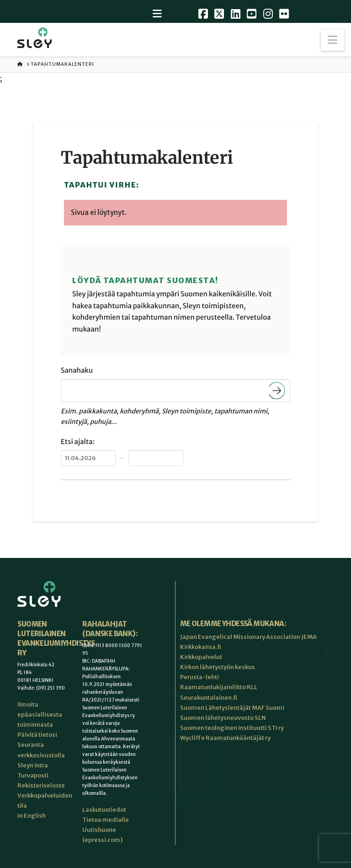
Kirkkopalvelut (201, 657)
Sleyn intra (33, 765)
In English (32, 816)
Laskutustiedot (104, 810)
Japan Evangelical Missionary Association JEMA (248, 637)
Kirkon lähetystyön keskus (218, 667)
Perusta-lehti (199, 677)
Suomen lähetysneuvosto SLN (223, 718)
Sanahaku (77, 371)
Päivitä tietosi (37, 735)
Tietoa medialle (106, 820)
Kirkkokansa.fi (201, 647)
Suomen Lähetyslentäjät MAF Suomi (232, 708)
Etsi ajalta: (78, 442)
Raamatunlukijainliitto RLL (219, 687)
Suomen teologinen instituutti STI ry (232, 728)
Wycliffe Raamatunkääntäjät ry (225, 738)
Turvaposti (33, 775)
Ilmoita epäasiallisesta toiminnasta (40, 715)
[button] (332, 40)
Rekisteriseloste (41, 785)
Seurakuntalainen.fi (209, 698)
